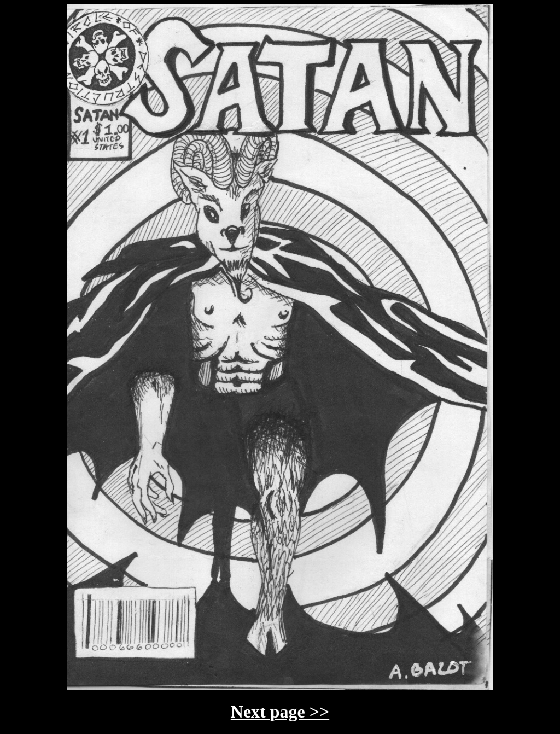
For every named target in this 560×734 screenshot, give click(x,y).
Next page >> (280, 712)
